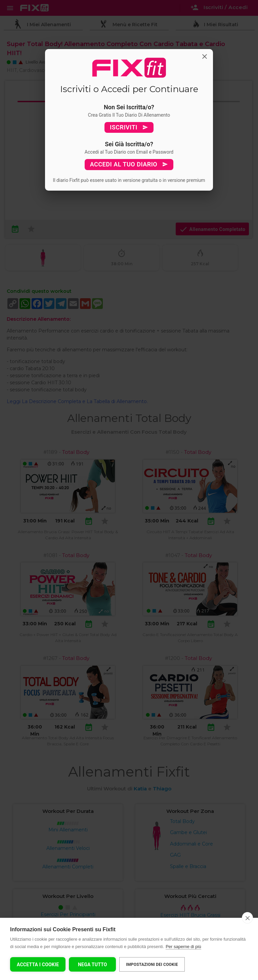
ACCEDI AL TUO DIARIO (129, 164)
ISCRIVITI (129, 127)
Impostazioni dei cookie (152, 965)
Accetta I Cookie (38, 965)
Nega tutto (93, 965)
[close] (247, 918)
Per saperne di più (183, 947)
